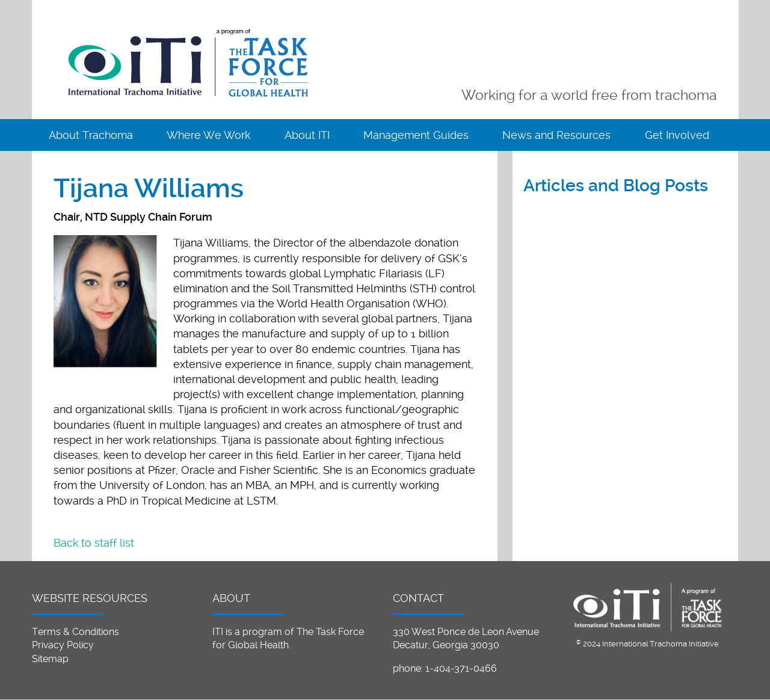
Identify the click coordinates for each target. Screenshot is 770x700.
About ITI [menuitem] (307, 135)
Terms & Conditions (75, 632)
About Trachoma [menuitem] (91, 135)
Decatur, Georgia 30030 (446, 645)
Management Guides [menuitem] (416, 135)
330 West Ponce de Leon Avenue (466, 632)
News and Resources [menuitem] (556, 135)
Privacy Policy (63, 645)
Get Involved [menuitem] (677, 135)
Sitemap (50, 659)
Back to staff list (94, 543)
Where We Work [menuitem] (208, 135)
